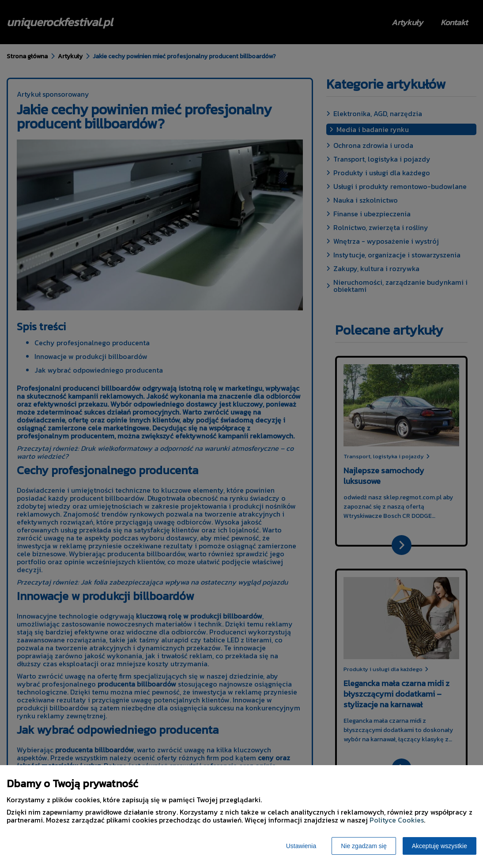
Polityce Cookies (397, 820)
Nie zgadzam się (364, 846)
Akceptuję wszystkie (440, 846)
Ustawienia (301, 846)
